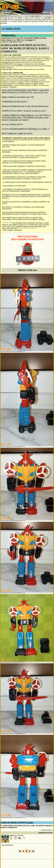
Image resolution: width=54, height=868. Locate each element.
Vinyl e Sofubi (6, 40)
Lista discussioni (46, 830)
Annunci (43, 38)
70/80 (18, 40)
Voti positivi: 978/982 (32, 38)
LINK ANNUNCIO (7, 845)
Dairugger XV (31, 40)
